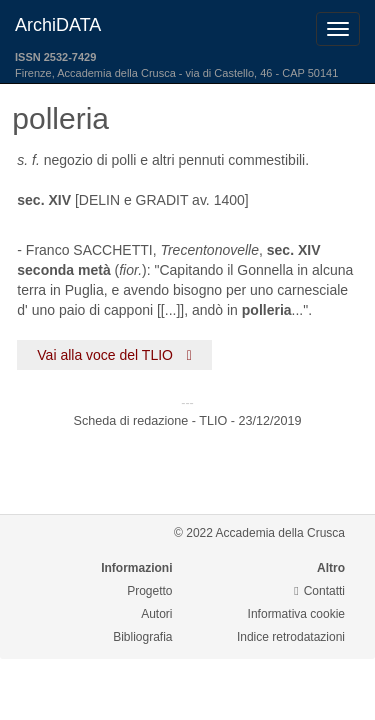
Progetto (149, 591)
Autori (156, 614)
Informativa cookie (296, 614)
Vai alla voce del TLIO (114, 355)
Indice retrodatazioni (291, 637)
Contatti (319, 591)
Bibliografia (142, 637)
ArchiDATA (58, 25)
